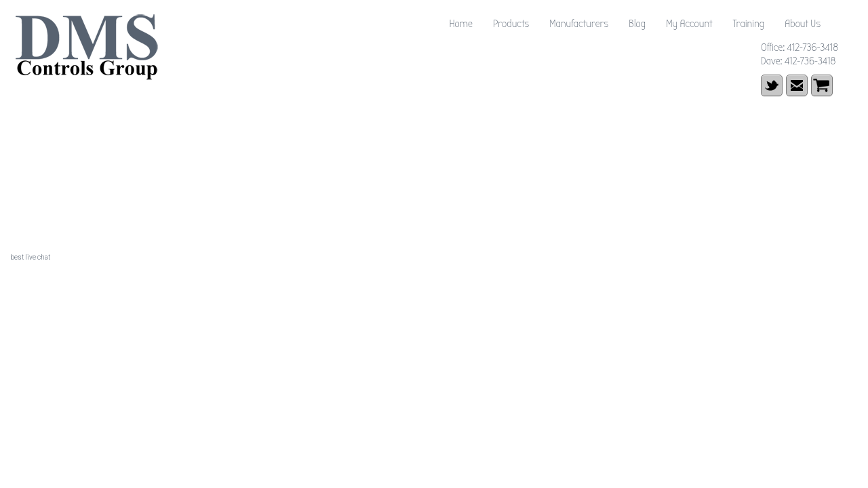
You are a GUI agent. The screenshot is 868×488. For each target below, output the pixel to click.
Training (748, 24)
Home (461, 24)
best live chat (30, 257)
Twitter (772, 85)
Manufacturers (579, 24)
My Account (689, 24)
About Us (803, 24)
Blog (637, 24)
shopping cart (822, 85)
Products (511, 24)
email (797, 85)
